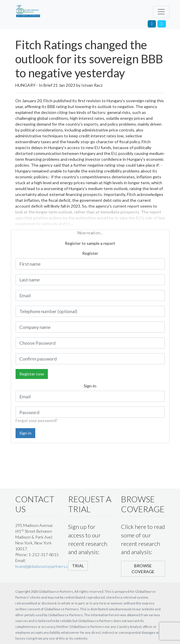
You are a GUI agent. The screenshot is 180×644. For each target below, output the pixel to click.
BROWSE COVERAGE (143, 569)
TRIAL (78, 566)
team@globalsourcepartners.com (44, 566)
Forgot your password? (37, 420)
